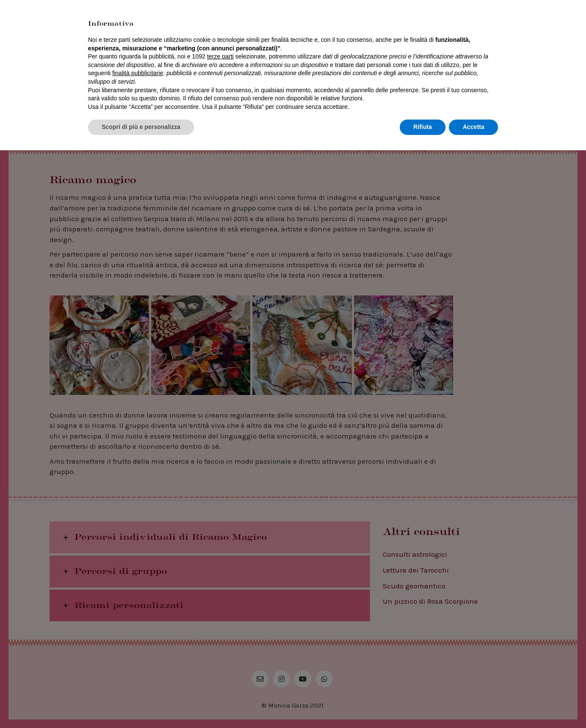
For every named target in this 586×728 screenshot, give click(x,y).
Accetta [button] (473, 705)
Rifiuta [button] (423, 705)
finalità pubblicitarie (138, 651)
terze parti (220, 634)
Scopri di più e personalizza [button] (141, 705)
